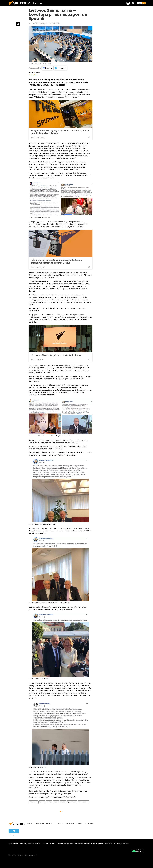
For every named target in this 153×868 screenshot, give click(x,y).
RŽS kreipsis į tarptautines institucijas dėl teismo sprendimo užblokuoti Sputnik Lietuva (57, 261)
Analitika (49, 802)
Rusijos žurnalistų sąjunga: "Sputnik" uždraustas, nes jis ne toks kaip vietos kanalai (60, 132)
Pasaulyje (40, 824)
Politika (49, 824)
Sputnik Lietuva (72, 802)
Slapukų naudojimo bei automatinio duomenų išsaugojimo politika (80, 843)
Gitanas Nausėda (84, 802)
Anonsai (42, 802)
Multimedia (89, 824)
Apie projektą (13, 843)
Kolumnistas (33, 802)
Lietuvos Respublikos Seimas (43, 64)
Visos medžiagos (33, 75)
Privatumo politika (49, 843)
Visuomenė (70, 824)
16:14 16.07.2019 (34, 23)
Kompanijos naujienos (122, 843)
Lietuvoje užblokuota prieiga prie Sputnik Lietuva (56, 355)
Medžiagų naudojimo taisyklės (30, 843)
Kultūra (79, 824)
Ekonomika (59, 824)
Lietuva (56, 802)
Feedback (108, 843)
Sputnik (63, 802)
